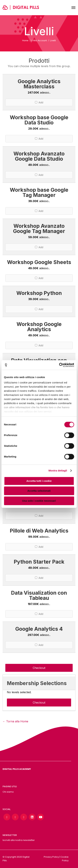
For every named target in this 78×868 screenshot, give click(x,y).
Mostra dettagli (58, 470)
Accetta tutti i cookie (39, 481)
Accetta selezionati (39, 491)
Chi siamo (8, 792)
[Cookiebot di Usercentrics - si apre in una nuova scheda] (59, 365)
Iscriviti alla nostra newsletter (19, 840)
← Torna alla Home (15, 721)
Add (39, 102)
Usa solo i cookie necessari (39, 501)
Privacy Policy (51, 857)
